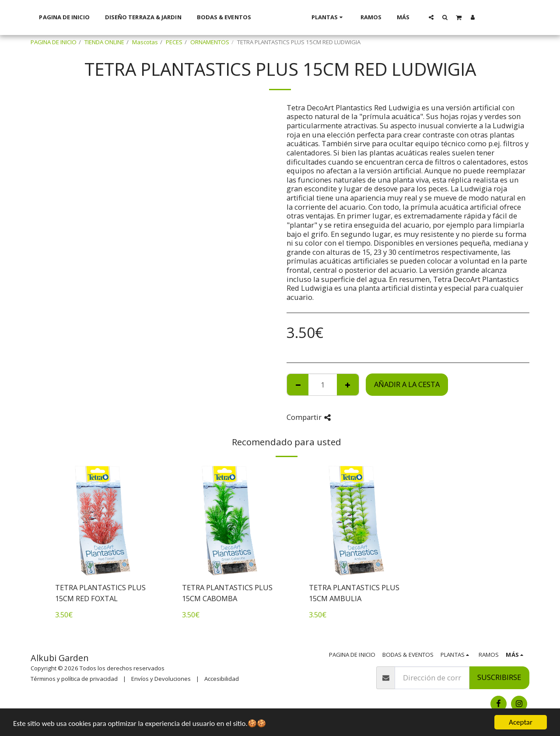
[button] (443, 17)
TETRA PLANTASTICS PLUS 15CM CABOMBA (227, 593)
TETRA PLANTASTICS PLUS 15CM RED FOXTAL (100, 593)
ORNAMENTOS (210, 42)
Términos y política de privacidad (74, 679)
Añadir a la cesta (407, 384)
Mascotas (145, 42)
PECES (174, 42)
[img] (103, 521)
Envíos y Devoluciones (161, 679)
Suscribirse (499, 677)
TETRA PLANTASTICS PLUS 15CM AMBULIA (354, 593)
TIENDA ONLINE (104, 42)
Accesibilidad (222, 679)
